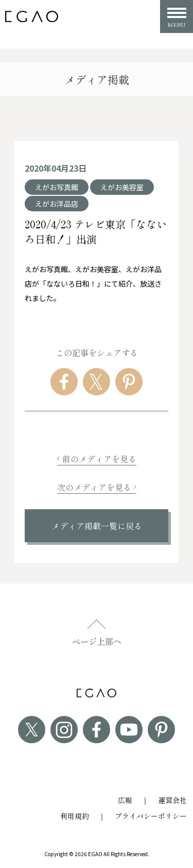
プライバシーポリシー (151, 816)
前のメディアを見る (97, 459)
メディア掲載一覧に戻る (97, 526)
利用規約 (75, 816)
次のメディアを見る (97, 487)
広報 (125, 800)
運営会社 (172, 800)
